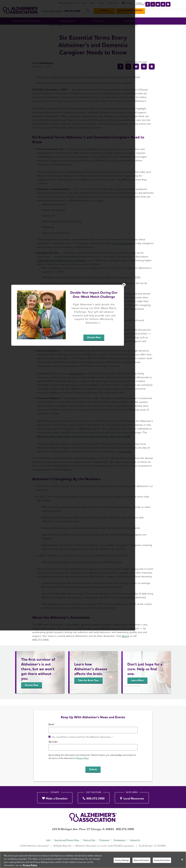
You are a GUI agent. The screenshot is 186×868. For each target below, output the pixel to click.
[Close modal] (149, 404)
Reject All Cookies (141, 860)
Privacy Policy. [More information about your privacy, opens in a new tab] (30, 865)
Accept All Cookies (162, 860)
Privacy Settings (122, 860)
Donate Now (119, 456)
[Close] (182, 860)
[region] (93, 860)
